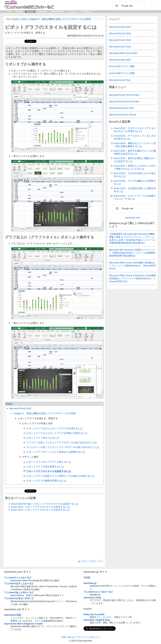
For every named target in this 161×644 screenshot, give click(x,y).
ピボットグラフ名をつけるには (43, 438)
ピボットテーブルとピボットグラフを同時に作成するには (57, 433)
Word (19, 11)
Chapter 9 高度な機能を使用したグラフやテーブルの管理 (45, 413)
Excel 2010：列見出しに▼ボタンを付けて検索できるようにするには (135, 167)
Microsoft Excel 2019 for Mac (124, 95)
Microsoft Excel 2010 (120, 47)
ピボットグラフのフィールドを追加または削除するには (56, 452)
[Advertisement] (54, 536)
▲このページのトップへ (91, 561)
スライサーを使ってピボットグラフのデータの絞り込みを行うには (61, 442)
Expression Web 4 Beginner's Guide (23, 624)
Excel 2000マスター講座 (122, 73)
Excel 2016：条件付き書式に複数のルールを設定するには (135, 160)
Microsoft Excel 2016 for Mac (124, 101)
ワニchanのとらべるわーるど (98, 592)
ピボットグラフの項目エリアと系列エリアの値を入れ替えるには (60, 476)
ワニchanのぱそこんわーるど (19, 583)
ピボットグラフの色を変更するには (45, 467)
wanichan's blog (92, 598)
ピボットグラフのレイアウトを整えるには (49, 462)
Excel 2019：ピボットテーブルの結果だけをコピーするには (135, 197)
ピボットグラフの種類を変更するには (46, 481)
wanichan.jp (90, 583)
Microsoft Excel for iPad (121, 108)
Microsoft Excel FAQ (120, 80)
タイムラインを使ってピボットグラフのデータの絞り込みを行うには (63, 447)
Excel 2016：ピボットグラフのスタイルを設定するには (41, 507)
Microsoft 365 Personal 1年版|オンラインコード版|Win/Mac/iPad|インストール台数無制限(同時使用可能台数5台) (132, 253)
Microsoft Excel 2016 (120, 33)
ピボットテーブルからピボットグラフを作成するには (54, 428)
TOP (9, 11)
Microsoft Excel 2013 (120, 40)
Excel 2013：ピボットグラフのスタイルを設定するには (41, 510)
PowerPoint (58, 11)
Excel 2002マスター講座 (122, 66)
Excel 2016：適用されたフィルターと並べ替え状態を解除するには (135, 145)
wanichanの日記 (13, 615)
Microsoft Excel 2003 (120, 60)
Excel (30, 11)
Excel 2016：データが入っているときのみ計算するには (135, 137)
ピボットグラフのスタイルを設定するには (51, 27)
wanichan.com (133, 218)
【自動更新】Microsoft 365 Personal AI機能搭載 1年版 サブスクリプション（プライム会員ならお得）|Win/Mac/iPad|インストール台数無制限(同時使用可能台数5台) (132, 238)
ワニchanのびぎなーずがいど (19, 598)
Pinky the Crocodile (94, 614)
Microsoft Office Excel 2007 (123, 53)
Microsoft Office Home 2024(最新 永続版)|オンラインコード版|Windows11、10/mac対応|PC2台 (133, 266)
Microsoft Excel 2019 (20, 408)
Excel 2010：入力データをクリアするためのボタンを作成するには (135, 130)
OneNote (86, 11)
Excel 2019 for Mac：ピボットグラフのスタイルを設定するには (45, 504)
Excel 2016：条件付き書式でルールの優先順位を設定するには (135, 152)
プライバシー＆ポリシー (88, 637)
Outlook (42, 11)
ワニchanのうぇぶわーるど (18, 578)
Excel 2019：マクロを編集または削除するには (135, 182)
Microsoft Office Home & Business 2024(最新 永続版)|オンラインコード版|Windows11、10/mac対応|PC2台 (133, 278)
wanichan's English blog (97, 620)
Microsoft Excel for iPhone (123, 115)
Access (73, 11)
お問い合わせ (68, 637)
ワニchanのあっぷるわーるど (19, 592)
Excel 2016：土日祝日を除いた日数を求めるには (135, 190)
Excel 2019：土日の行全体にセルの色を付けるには (135, 175)
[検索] (132, 6)
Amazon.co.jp (118, 223)
